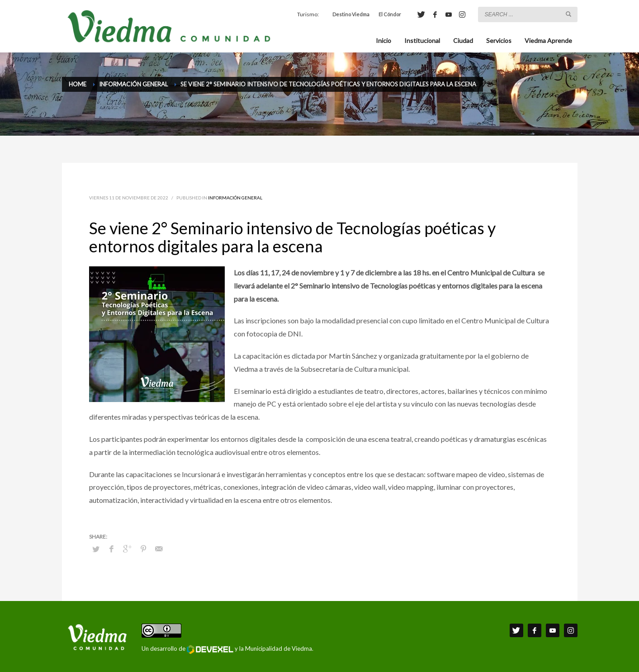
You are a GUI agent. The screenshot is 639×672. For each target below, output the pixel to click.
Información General (235, 198)
